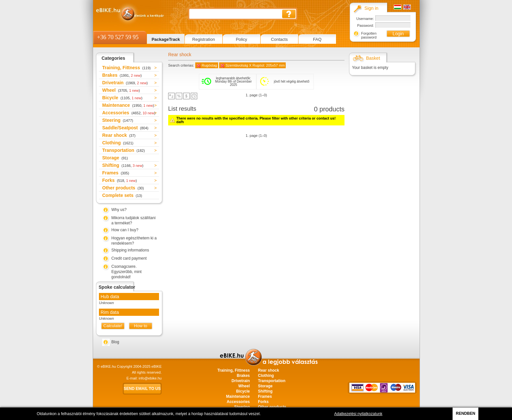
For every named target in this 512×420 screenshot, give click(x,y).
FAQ (317, 39)
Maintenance (128, 105)
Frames (116, 173)
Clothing (118, 143)
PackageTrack (166, 39)
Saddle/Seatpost (125, 128)
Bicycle (122, 98)
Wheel (121, 90)
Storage (115, 158)
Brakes (122, 75)
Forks (120, 180)
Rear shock (119, 135)
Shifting (123, 165)
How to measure (141, 326)
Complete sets (122, 195)
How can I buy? (125, 230)
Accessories (129, 113)
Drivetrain (125, 83)
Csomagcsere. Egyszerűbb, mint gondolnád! (127, 272)
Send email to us (142, 389)
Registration (204, 39)
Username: (365, 19)
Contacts (279, 39)
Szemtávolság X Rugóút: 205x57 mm (255, 65)
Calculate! (113, 326)
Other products (123, 188)
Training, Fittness (126, 68)
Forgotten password (369, 35)
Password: (366, 25)
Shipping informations (130, 250)
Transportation (124, 150)
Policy (241, 39)
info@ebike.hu (150, 378)
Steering (118, 120)
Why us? (119, 210)
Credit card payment (129, 258)
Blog (115, 342)
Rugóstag (209, 65)
